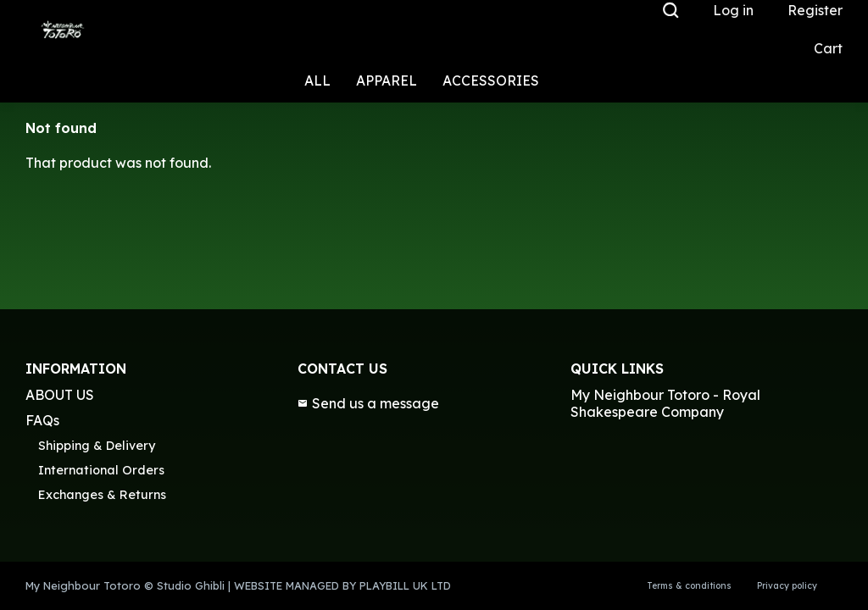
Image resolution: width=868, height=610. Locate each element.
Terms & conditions (689, 586)
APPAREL (387, 80)
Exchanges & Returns (102, 495)
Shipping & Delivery (97, 446)
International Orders (101, 470)
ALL (317, 80)
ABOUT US (60, 395)
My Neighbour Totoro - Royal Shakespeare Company (665, 404)
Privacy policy (787, 586)
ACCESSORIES (491, 80)
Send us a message (368, 403)
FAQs (42, 420)
